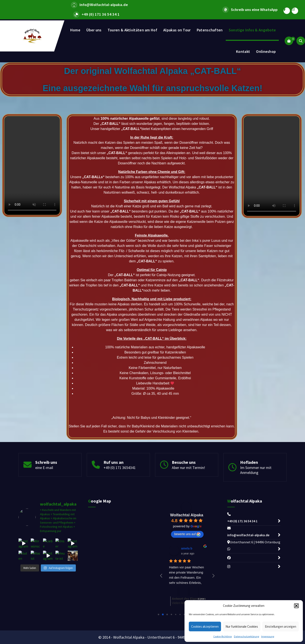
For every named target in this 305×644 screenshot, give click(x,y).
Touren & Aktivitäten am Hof (132, 30)
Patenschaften (210, 30)
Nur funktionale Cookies (242, 626)
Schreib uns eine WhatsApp (254, 10)
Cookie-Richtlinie (223, 636)
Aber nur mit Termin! (188, 494)
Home (75, 30)
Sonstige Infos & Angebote (252, 30)
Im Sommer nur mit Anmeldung (256, 496)
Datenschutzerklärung (246, 636)
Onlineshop (266, 51)
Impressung (268, 636)
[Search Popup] (301, 41)
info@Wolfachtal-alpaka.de (104, 5)
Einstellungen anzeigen (281, 626)
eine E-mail (44, 494)
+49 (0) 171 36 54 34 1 (101, 14)
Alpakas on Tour (177, 30)
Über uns (94, 30)
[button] (296, 606)
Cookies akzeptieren (205, 626)
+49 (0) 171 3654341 (120, 494)
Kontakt (243, 51)
